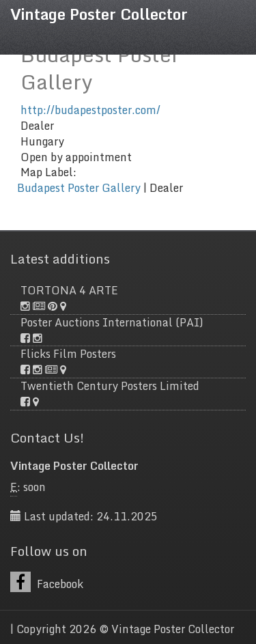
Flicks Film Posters (68, 354)
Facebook (47, 582)
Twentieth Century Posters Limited (110, 386)
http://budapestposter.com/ (90, 110)
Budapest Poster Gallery (79, 188)
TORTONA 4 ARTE (69, 290)
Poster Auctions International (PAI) (112, 322)
